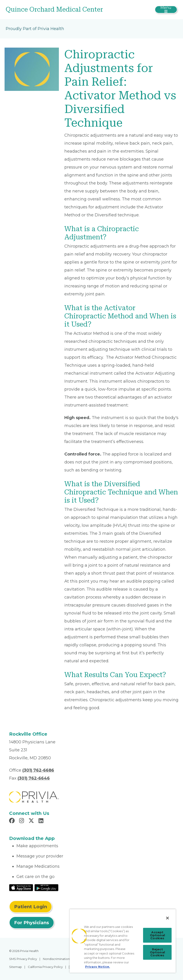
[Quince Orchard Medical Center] (63, 10)
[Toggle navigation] (166, 10)
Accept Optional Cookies (157, 935)
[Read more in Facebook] (13, 821)
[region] (123, 941)
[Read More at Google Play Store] (46, 887)
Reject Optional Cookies (157, 952)
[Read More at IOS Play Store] (21, 887)
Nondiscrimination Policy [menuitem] (61, 959)
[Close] (167, 918)
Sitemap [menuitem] (16, 967)
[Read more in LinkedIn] (42, 821)
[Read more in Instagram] (22, 821)
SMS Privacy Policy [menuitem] (23, 959)
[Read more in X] (32, 821)
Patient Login (31, 907)
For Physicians (32, 923)
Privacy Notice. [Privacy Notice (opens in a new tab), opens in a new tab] (98, 967)
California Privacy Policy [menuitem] (45, 967)
